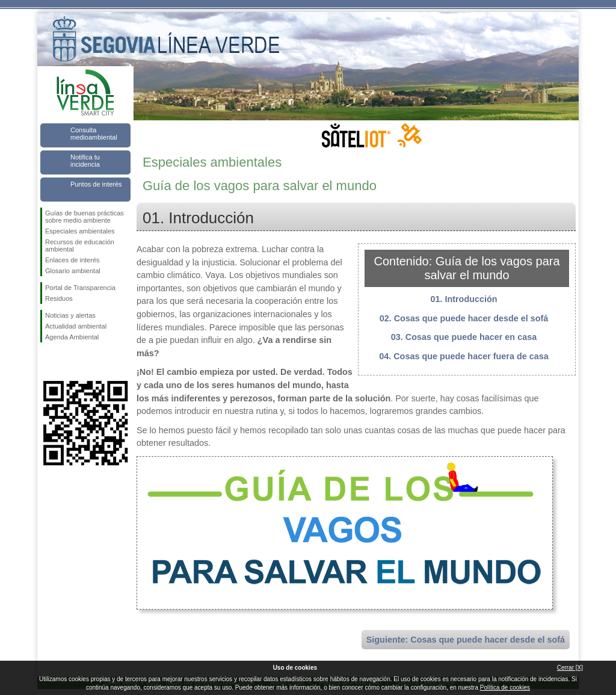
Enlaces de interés (72, 260)
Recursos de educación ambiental (80, 246)
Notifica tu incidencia (85, 161)
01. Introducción (464, 299)
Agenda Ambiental (72, 337)
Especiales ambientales (80, 231)
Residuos (59, 298)
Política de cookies (505, 687)
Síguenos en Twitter (67, 362)
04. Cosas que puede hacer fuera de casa (464, 356)
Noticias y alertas (70, 315)
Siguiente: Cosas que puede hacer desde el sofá (466, 640)
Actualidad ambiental (76, 326)
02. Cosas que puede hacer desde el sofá (464, 318)
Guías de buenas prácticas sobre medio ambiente (85, 217)
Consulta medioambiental (94, 134)
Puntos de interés (96, 184)
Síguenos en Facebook (48, 362)
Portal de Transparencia (80, 288)
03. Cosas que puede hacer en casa (464, 337)
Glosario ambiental (73, 271)
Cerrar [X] (570, 668)
